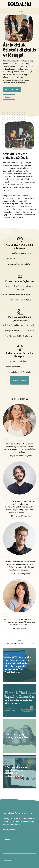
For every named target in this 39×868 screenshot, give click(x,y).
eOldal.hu (8, 860)
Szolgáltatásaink (12, 89)
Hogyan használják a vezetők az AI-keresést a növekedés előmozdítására (19, 700)
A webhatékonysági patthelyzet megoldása (17, 736)
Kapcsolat (9, 97)
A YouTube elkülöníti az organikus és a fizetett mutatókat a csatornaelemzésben (17, 771)
